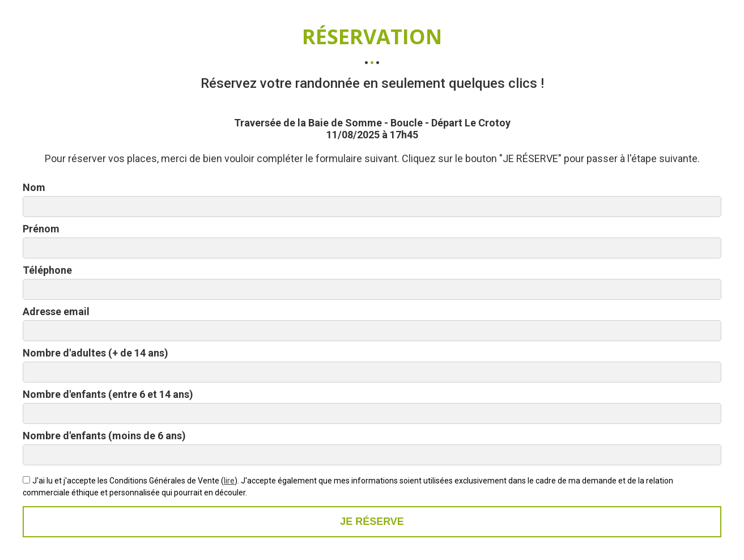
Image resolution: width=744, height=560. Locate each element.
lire (229, 481)
